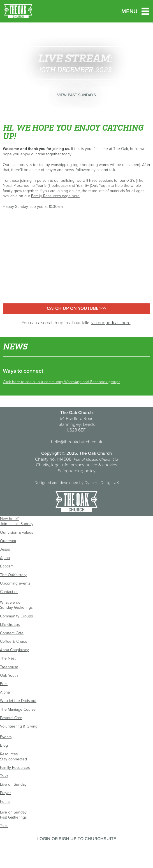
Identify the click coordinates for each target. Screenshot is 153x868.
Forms (5, 801)
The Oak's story (13, 575)
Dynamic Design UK (102, 483)
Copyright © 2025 (59, 453)
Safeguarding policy (77, 471)
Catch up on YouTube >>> (76, 308)
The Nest (8, 658)
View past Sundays (76, 95)
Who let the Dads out (18, 701)
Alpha (5, 558)
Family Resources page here (55, 196)
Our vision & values (17, 532)
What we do (10, 602)
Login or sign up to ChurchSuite (77, 839)
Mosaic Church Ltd (102, 459)
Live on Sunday (13, 784)
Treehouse (58, 185)
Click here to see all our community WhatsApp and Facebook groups (62, 382)
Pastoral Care (11, 718)
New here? (9, 519)
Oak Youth (100, 185)
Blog (4, 745)
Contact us (9, 592)
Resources (9, 754)
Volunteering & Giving (19, 726)
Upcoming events (15, 583)
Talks (4, 776)
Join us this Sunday (17, 524)
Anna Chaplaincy (14, 650)
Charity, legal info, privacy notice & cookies (76, 465)
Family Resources (15, 767)
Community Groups (16, 616)
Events (6, 737)
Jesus (5, 549)
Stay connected (13, 759)
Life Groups (10, 624)
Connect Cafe (12, 633)
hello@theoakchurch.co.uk (77, 442)
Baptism (7, 566)
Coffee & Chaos (13, 641)
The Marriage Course (18, 709)
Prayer (5, 793)
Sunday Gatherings (16, 607)
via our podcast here (111, 322)
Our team (8, 541)
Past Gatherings (13, 817)
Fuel (4, 684)
